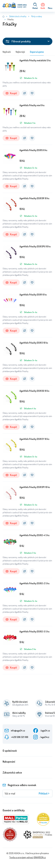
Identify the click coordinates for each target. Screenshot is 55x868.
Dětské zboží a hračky (18, 16)
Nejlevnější (20, 52)
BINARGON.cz (40, 857)
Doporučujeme (37, 52)
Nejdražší (7, 52)
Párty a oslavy (37, 16)
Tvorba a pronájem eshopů (21, 857)
